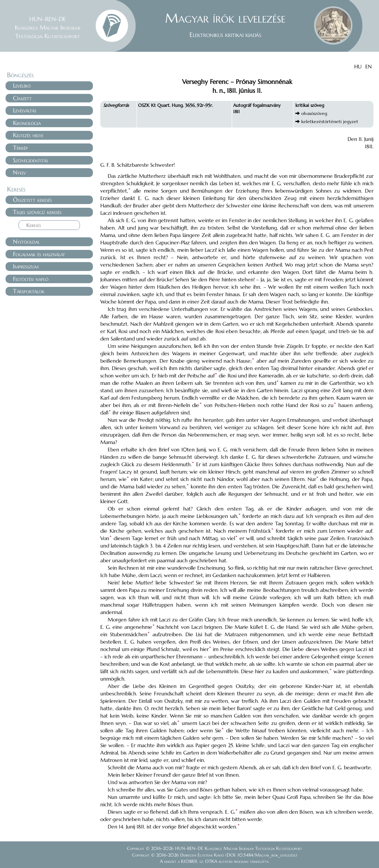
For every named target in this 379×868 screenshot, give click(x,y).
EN (368, 67)
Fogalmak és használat (39, 254)
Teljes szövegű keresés (37, 212)
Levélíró (22, 85)
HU (358, 67)
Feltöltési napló (31, 279)
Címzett (22, 98)
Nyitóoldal (26, 241)
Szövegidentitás (31, 160)
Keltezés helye (28, 135)
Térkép (20, 148)
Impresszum (26, 266)
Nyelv (19, 172)
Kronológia (27, 123)
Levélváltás (25, 110)
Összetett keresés (32, 200)
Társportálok (29, 291)
